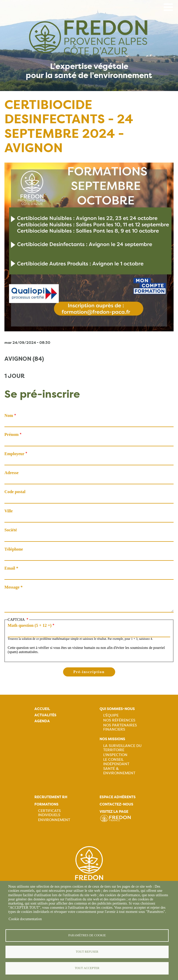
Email (10, 568)
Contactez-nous (116, 804)
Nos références (119, 720)
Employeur (14, 454)
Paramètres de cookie (87, 935)
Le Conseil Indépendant (116, 762)
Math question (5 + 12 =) (30, 625)
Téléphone (14, 549)
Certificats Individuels (49, 813)
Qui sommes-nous (117, 709)
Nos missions (112, 739)
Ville (8, 511)
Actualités (45, 715)
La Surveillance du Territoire (122, 748)
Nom (9, 415)
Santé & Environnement (119, 771)
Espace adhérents (118, 797)
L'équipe (111, 715)
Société (11, 530)
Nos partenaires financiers (120, 727)
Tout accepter (87, 968)
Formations (46, 804)
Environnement (54, 820)
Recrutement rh (51, 797)
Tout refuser (87, 952)
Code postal (15, 492)
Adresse (11, 473)
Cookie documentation (25, 919)
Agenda (42, 721)
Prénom (11, 434)
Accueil (42, 709)
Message (12, 587)
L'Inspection (115, 755)
